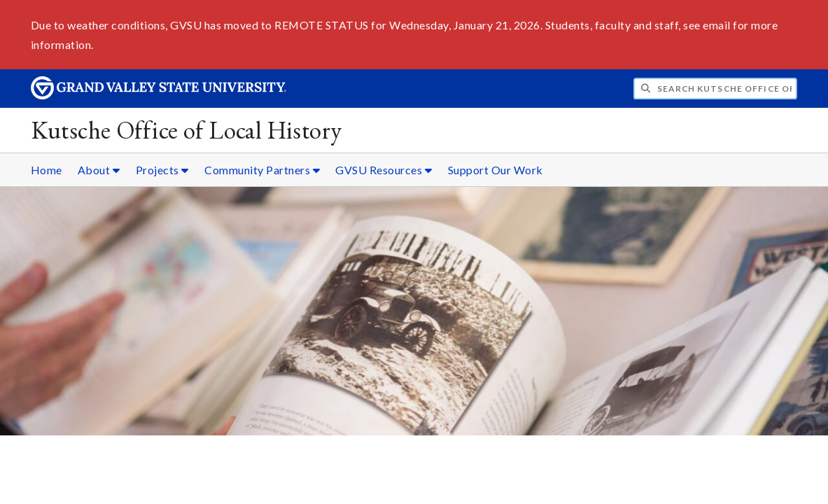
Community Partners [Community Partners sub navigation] (262, 170)
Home (47, 170)
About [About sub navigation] (99, 170)
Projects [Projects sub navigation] (162, 170)
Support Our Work (496, 170)
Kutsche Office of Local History (187, 130)
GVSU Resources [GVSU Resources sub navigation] (384, 170)
